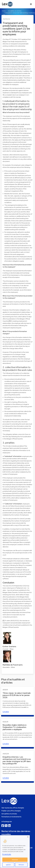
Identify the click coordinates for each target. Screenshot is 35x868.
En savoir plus (7, 854)
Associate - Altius (9, 667)
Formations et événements (11, 817)
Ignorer (8, 865)
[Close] (28, 837)
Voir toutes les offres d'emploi (13, 808)
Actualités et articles (15, 11)
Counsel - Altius (8, 649)
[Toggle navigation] (31, 4)
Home (4, 11)
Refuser (21, 865)
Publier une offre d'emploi (11, 811)
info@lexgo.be (7, 822)
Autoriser (15, 860)
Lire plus (6, 712)
